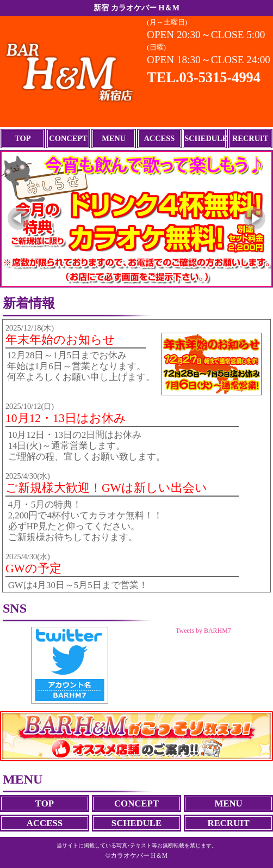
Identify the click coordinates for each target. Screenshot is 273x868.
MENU (114, 138)
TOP (23, 138)
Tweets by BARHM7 (203, 631)
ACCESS (159, 138)
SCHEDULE (205, 138)
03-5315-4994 (220, 77)
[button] (18, 219)
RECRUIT (250, 138)
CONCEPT (68, 138)
